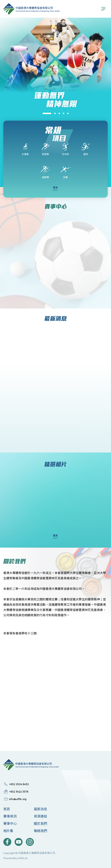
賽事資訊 (10, 816)
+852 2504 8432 (19, 784)
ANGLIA (23, 858)
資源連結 (41, 816)
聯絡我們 (41, 831)
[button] (47, 113)
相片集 (8, 831)
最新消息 (41, 809)
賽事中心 (10, 824)
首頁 (7, 809)
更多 (55, 188)
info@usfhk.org (18, 799)
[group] (55, 116)
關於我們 (41, 824)
